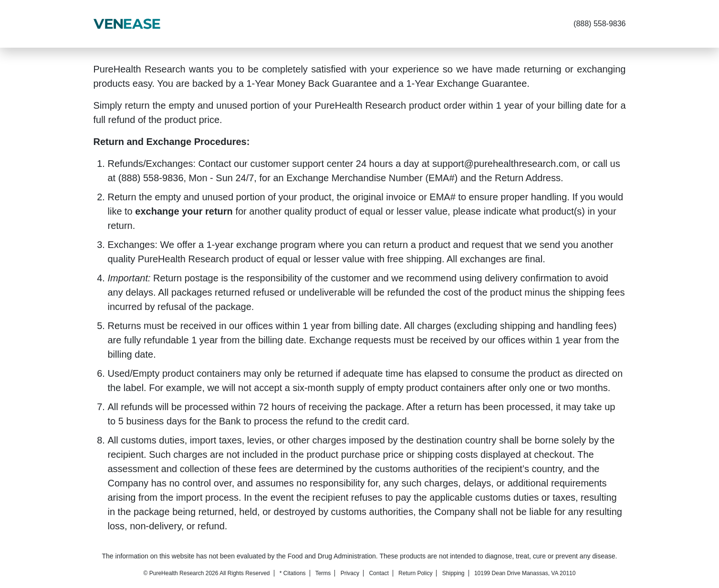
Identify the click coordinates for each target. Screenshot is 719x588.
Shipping (453, 573)
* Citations (293, 573)
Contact (379, 573)
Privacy (350, 573)
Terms (323, 573)
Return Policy (415, 573)
